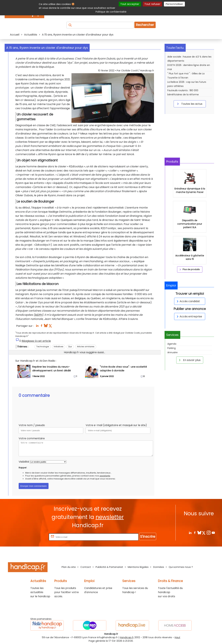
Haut (177, 637)
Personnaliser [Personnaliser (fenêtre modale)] (174, 4)
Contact (86, 567)
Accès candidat (188, 301)
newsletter (110, 517)
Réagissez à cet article (36, 341)
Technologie (43, 347)
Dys (70, 347)
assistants (105, 476)
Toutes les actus (189, 104)
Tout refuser (152, 4)
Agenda (172, 344)
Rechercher (145, 25)
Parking (171, 348)
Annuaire (172, 352)
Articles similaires (86, 347)
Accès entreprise (189, 316)
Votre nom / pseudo (32, 425)
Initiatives (59, 347)
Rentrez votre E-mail (35, 537)
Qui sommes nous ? (181, 567)
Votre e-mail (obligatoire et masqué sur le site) (116, 425)
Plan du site (69, 567)
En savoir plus (189, 360)
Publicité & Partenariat (109, 567)
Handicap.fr (127, 637)
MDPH (38, 315)
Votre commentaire (32, 438)
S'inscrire (148, 537)
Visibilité (24, 462)
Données (159, 567)
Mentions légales (138, 567)
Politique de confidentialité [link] (111, 12)
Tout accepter (130, 4)
